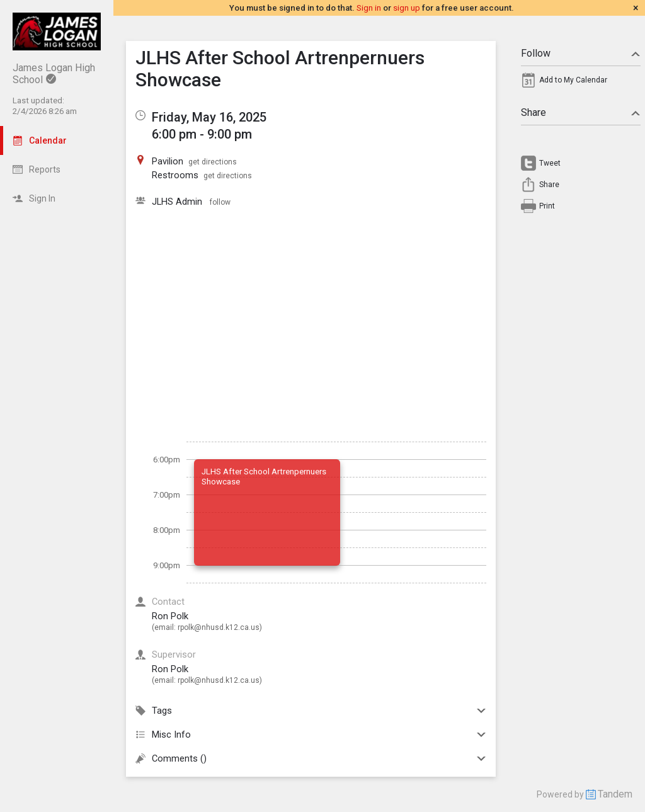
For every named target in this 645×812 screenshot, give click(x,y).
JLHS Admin (178, 202)
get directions (213, 162)
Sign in (369, 8)
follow (220, 202)
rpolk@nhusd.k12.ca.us (219, 627)
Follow (581, 53)
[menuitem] (581, 83)
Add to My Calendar (573, 80)
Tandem (615, 794)
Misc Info (311, 735)
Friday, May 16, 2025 (209, 117)
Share (581, 112)
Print (547, 206)
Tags (311, 711)
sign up (407, 8)
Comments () (311, 758)
